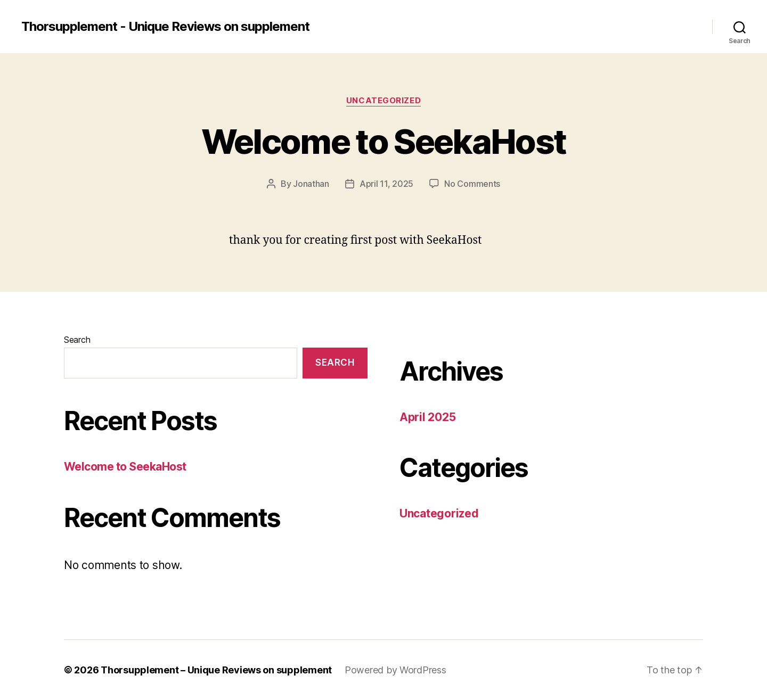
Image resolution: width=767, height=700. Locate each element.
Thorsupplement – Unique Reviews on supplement (216, 670)
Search (77, 340)
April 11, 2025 (386, 184)
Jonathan (311, 184)
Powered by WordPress (395, 670)
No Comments (472, 184)
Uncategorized (383, 101)
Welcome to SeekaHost (384, 141)
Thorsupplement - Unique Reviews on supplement (165, 27)
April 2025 (427, 417)
